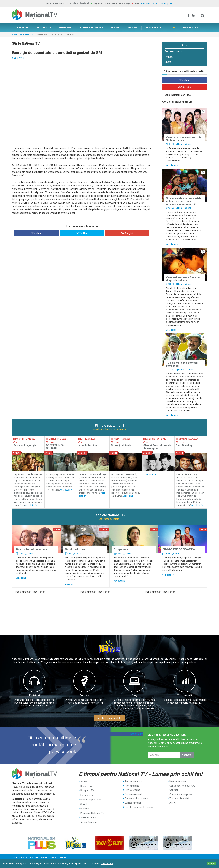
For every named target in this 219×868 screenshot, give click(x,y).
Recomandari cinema (136, 799)
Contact (174, 790)
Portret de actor (133, 781)
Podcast (85, 695)
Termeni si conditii (179, 799)
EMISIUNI (132, 28)
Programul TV (148, 3)
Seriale (84, 803)
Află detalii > (107, 864)
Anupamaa (121, 549)
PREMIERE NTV (153, 28)
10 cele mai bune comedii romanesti (182, 364)
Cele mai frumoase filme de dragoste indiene (183, 279)
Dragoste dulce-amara (31, 549)
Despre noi (86, 786)
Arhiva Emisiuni (89, 820)
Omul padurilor (75, 549)
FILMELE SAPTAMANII (91, 28)
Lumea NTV (87, 794)
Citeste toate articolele (110, 718)
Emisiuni (34, 695)
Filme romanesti (186, 370)
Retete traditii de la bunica (139, 807)
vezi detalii (172, 165)
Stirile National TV (26, 34)
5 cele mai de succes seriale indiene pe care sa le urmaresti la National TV (184, 201)
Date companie (165, 3)
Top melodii (185, 695)
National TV (137, 734)
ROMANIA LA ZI (191, 28)
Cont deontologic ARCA (182, 786)
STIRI (172, 28)
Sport (168, 62)
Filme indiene (185, 144)
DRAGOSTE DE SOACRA (179, 549)
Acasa (14, 34)
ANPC (173, 803)
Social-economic (174, 51)
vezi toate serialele (110, 519)
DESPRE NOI (22, 28)
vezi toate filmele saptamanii (110, 429)
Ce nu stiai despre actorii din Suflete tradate (184, 139)
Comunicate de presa (181, 794)
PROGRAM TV (44, 28)
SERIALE (115, 28)
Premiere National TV (92, 811)
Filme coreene (133, 790)
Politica (169, 57)
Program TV (87, 790)
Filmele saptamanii (91, 799)
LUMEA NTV (65, 28)
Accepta (211, 864)
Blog (135, 695)
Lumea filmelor (133, 803)
